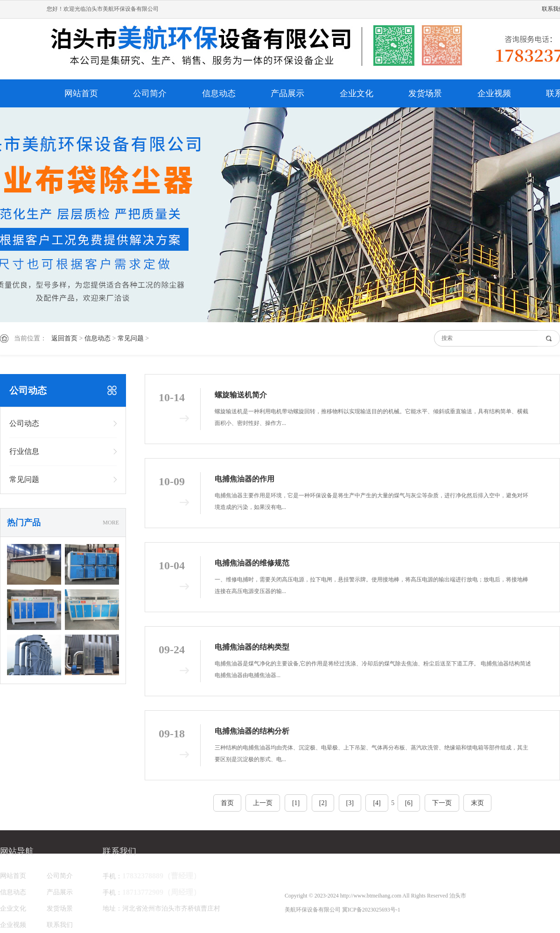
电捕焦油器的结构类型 (252, 647)
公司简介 (150, 93)
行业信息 (24, 451)
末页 (477, 803)
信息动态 (219, 93)
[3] (350, 803)
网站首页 (81, 93)
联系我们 (60, 925)
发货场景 (425, 93)
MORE (111, 523)
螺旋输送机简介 (241, 395)
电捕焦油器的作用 (245, 479)
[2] (323, 803)
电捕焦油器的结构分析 (252, 731)
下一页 (442, 803)
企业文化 (357, 93)
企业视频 (494, 93)
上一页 (263, 803)
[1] (296, 803)
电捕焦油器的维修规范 (252, 563)
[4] (377, 803)
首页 (227, 803)
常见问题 (131, 338)
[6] (409, 803)
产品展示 (287, 93)
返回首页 (64, 338)
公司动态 (24, 423)
